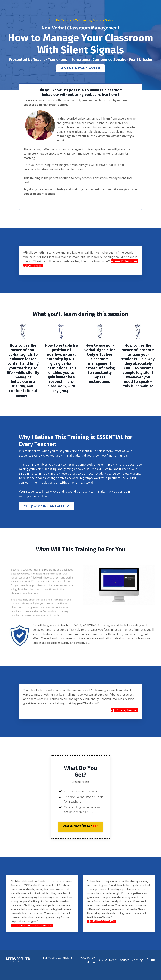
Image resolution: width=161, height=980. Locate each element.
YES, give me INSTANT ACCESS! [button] (46, 512)
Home (91, 972)
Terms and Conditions (58, 968)
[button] (81, 836)
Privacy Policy (86, 968)
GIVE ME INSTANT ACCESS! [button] (81, 69)
